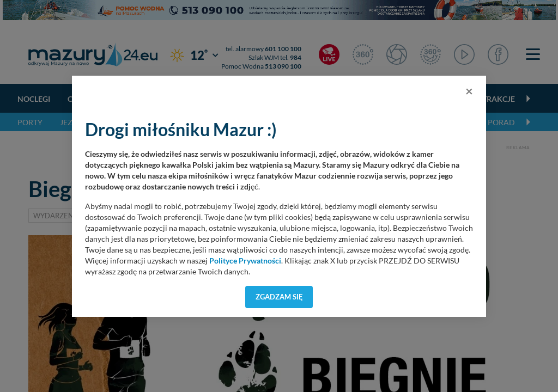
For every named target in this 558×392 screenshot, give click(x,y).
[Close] (469, 91)
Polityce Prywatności (245, 261)
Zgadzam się (279, 297)
